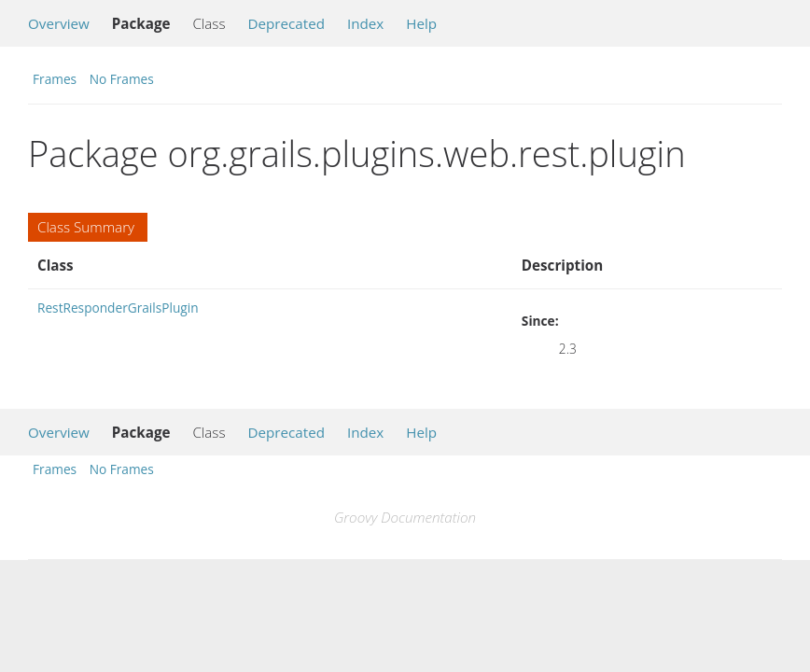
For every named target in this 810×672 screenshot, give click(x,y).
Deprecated (286, 23)
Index (365, 23)
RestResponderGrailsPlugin (118, 308)
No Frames (122, 79)
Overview (59, 23)
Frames (55, 79)
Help (421, 23)
